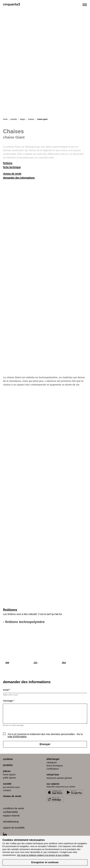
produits (14, 119)
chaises (31, 119)
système (8, 759)
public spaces (9, 778)
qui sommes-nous (11, 787)
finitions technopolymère (25, 622)
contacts (7, 790)
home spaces (9, 775)
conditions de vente (13, 808)
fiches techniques (55, 766)
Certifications (53, 769)
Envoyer (45, 744)
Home (5, 119)
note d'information (17, 737)
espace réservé (11, 816)
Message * (9, 701)
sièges (22, 119)
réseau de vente (12, 174)
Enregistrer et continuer (45, 862)
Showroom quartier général (59, 778)
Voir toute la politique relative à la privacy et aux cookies (43, 855)
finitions (8, 163)
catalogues (52, 762)
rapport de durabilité (14, 828)
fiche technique (12, 167)
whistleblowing (11, 822)
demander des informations (19, 178)
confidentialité (10, 812)
